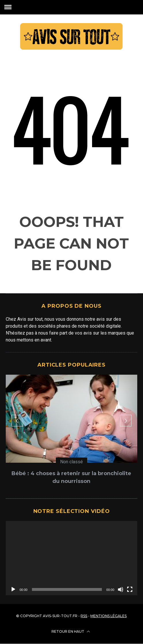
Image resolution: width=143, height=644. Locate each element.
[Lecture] (13, 589)
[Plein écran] (130, 589)
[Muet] (121, 589)
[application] (71, 558)
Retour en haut (71, 631)
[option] (71, 432)
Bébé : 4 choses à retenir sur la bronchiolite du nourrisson (71, 477)
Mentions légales (108, 616)
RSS (84, 616)
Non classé (71, 462)
